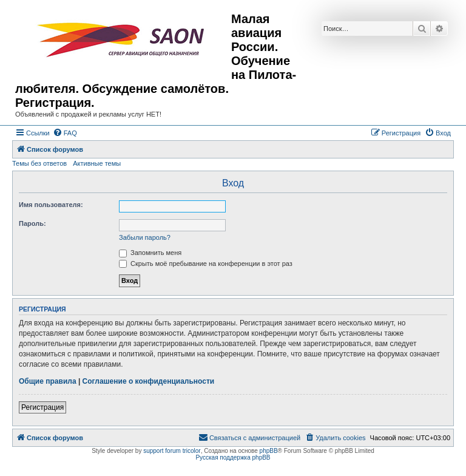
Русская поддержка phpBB (233, 457)
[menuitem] (65, 133)
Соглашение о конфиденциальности (149, 381)
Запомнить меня (150, 253)
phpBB (269, 451)
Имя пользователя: (51, 205)
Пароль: (32, 223)
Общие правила (48, 381)
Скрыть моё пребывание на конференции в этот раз (206, 263)
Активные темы (97, 163)
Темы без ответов (39, 163)
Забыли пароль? (145, 237)
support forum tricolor (172, 451)
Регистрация (42, 407)
